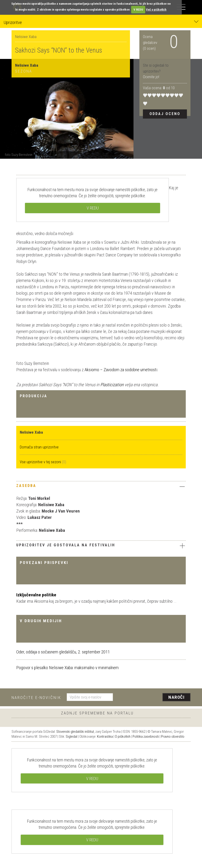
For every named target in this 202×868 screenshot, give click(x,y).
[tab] (101, 487)
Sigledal (71, 737)
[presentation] (154, 698)
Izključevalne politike (36, 595)
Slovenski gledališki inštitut (75, 732)
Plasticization (112, 385)
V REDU (138, 10)
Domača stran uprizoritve (39, 447)
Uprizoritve (101, 22)
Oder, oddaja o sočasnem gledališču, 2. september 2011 (63, 652)
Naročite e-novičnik (36, 698)
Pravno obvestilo (173, 737)
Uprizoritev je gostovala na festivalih (101, 546)
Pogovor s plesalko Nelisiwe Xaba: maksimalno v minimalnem (67, 668)
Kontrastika (105, 737)
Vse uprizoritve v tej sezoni (41, 462)
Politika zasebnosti (146, 737)
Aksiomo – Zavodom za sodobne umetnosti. (121, 370)
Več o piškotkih (156, 10)
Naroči (176, 697)
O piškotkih (123, 737)
